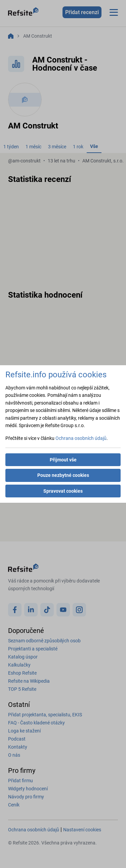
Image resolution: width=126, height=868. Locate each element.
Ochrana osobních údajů (81, 438)
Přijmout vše (63, 460)
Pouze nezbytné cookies (63, 475)
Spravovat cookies (63, 491)
